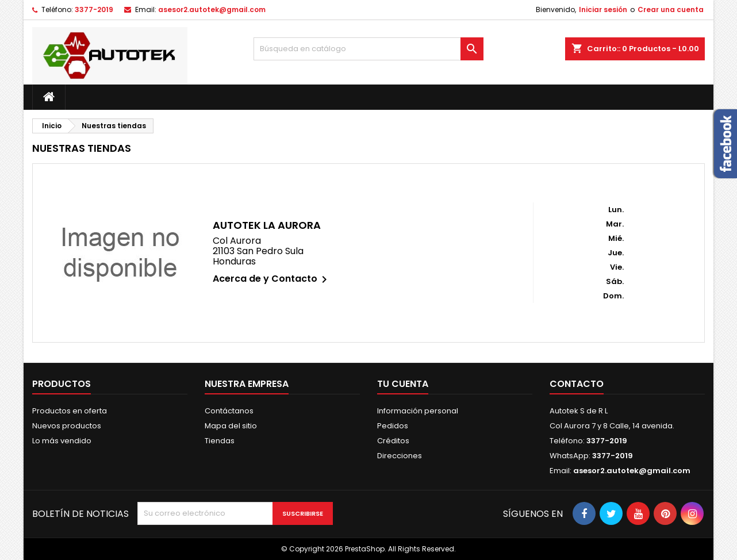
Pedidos (393, 426)
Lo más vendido (62, 441)
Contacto (577, 384)
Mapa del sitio (231, 426)
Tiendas (220, 441)
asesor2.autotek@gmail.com (212, 9)
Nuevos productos (67, 426)
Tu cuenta (403, 384)
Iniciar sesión (603, 9)
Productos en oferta (70, 411)
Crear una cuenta (671, 9)
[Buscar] (368, 49)
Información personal (418, 411)
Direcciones (400, 456)
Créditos (393, 441)
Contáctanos (229, 411)
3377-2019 (94, 9)
